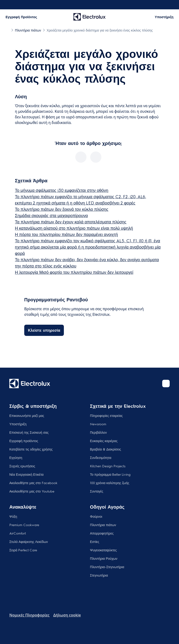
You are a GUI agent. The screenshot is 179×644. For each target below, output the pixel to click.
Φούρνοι (96, 516)
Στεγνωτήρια (99, 575)
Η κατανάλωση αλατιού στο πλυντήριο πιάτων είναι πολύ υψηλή (74, 228)
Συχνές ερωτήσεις (22, 466)
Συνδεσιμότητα (101, 457)
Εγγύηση (16, 457)
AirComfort (18, 533)
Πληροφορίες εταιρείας (106, 415)
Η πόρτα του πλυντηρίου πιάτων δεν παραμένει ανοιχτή (66, 234)
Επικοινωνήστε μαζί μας (27, 415)
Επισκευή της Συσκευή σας (29, 432)
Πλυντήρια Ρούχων (104, 558)
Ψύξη (13, 516)
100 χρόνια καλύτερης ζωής (110, 483)
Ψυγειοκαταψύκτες (103, 550)
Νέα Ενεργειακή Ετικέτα (26, 474)
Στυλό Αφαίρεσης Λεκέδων (29, 542)
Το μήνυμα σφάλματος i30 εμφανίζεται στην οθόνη (62, 190)
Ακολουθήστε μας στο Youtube (32, 491)
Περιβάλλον (98, 432)
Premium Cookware (24, 525)
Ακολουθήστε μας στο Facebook (33, 483)
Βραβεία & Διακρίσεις (105, 449)
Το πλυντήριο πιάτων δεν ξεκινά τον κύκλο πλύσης (62, 209)
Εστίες (95, 542)
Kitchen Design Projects (108, 466)
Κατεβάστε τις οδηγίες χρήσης (31, 449)
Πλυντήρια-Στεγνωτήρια (107, 567)
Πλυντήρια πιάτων (103, 525)
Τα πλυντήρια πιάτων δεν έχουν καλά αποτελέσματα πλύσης (71, 222)
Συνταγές (97, 491)
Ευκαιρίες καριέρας (104, 441)
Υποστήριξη (18, 424)
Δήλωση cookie (67, 615)
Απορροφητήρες (102, 533)
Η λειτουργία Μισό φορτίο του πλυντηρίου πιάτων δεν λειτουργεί (74, 272)
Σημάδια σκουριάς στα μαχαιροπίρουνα (51, 215)
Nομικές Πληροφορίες (29, 615)
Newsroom (98, 424)
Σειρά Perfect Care (23, 550)
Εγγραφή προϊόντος (24, 441)
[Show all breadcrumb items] (7, 30)
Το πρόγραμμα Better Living (110, 474)
